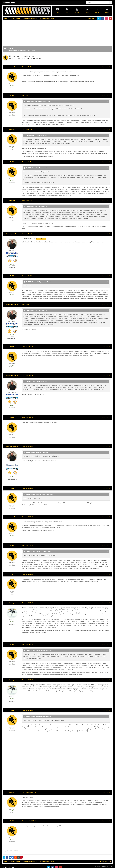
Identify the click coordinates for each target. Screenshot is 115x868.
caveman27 (14, 58)
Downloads (97, 13)
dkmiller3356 (45, 490)
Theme (4, 864)
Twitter (99, 18)
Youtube (110, 18)
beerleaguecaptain (12, 230)
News (57, 13)
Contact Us (11, 864)
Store (87, 13)
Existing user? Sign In (10, 3)
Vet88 (12, 96)
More (107, 13)
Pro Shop (77, 13)
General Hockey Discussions (34, 58)
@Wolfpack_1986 (40, 235)
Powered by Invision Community (105, 865)
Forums (67, 13)
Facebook (103, 18)
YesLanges (12, 599)
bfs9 (12, 570)
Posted (26, 67)
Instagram (107, 18)
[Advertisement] (36, 33)
